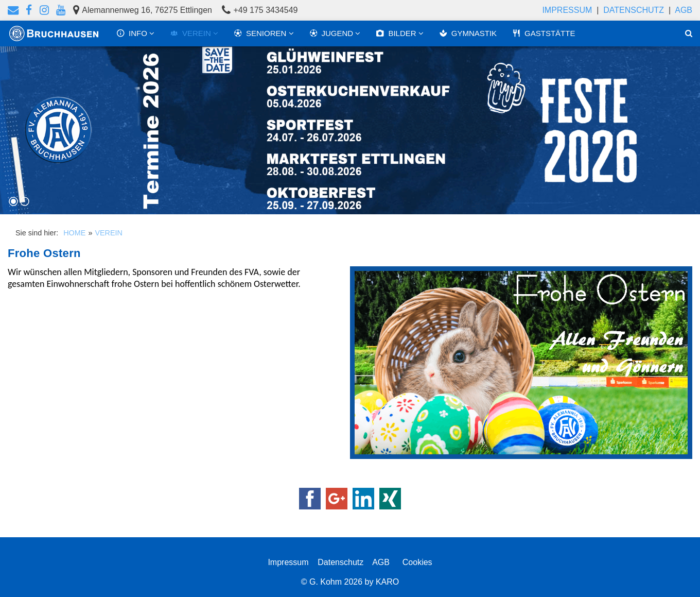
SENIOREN (261, 33)
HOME (74, 233)
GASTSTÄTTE (544, 33)
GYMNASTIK (468, 33)
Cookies (415, 562)
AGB (684, 10)
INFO (133, 33)
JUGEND (332, 33)
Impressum (567, 10)
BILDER (397, 33)
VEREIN (191, 33)
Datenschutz (634, 10)
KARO (387, 582)
